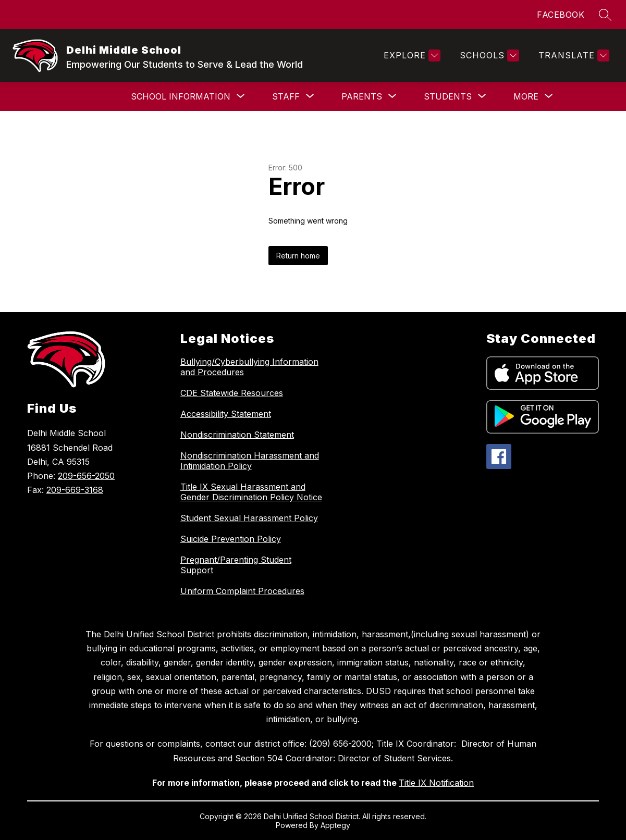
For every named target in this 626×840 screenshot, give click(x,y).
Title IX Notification (436, 783)
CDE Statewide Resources (232, 393)
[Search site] (605, 15)
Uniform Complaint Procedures (242, 591)
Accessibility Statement (226, 414)
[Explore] (411, 55)
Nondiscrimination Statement (237, 435)
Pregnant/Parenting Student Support (236, 565)
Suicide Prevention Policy (231, 539)
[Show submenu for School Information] (181, 96)
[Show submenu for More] (526, 96)
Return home (298, 256)
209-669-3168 (75, 490)
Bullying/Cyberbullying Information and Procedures (249, 367)
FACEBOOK (561, 15)
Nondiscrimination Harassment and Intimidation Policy (250, 461)
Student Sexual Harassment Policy (249, 518)
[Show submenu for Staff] (286, 96)
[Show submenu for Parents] (362, 96)
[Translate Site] (573, 55)
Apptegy (335, 825)
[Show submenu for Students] (448, 96)
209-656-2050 (86, 476)
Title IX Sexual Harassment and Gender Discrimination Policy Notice (251, 492)
